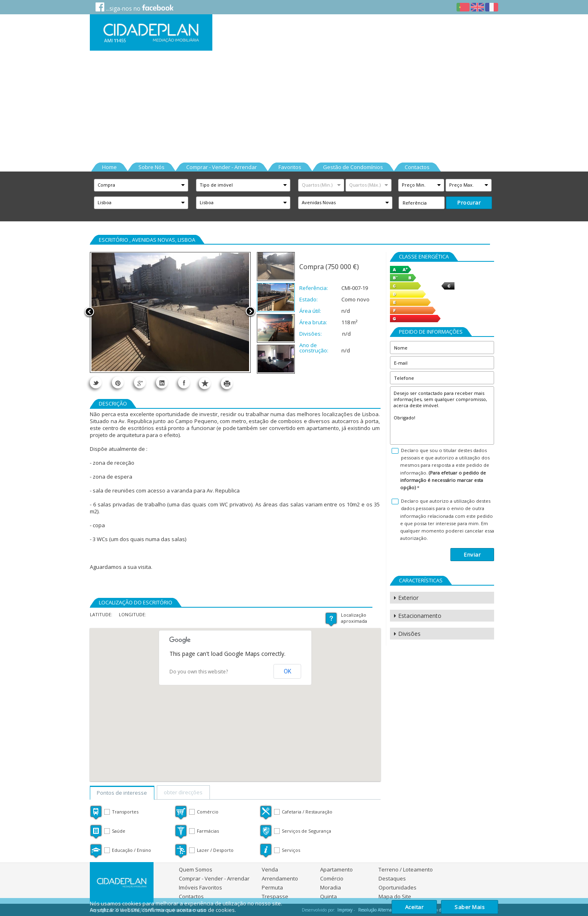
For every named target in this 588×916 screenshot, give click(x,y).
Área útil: (310, 311)
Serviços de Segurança (306, 831)
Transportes (125, 812)
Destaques (392, 878)
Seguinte (250, 313)
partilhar (162, 382)
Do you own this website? (199, 672)
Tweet (96, 382)
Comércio (208, 812)
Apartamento (336, 869)
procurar (469, 203)
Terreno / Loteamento (406, 869)
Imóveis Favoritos (200, 887)
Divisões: (311, 334)
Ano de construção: (314, 348)
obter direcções (183, 792)
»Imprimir (227, 383)
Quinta (329, 896)
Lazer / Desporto (215, 850)
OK (287, 671)
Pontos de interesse (122, 793)
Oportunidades (398, 887)
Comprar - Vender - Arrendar (214, 878)
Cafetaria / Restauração (307, 812)
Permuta (272, 887)
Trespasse (275, 896)
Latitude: (101, 614)
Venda (270, 869)
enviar (472, 555)
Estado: (308, 300)
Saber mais (470, 907)
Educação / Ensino (131, 850)
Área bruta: (313, 322)
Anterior (89, 313)
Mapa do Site (395, 896)
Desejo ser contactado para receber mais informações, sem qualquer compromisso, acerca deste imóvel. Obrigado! (442, 416)
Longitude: (133, 614)
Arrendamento (280, 878)
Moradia (331, 887)
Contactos (191, 896)
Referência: (314, 288)
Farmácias (208, 831)
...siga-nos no (135, 7)
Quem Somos (196, 869)
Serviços (291, 850)
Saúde (119, 831)
